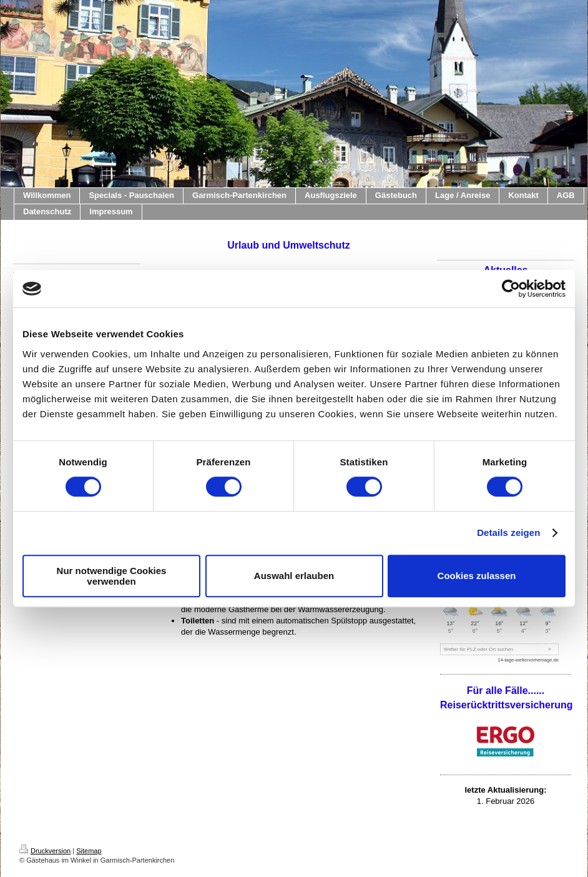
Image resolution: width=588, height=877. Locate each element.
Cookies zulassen (477, 576)
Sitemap (89, 851)
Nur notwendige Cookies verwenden (112, 576)
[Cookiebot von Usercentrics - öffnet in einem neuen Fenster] (511, 289)
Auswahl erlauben (294, 576)
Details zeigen (508, 533)
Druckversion (45, 851)
